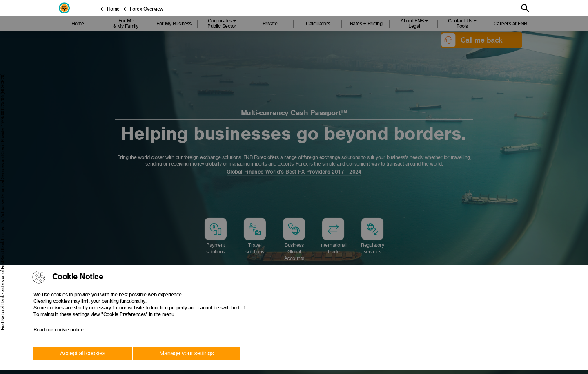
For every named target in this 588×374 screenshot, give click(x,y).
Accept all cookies (83, 353)
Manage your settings (186, 353)
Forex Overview (147, 9)
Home (113, 9)
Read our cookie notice (58, 330)
